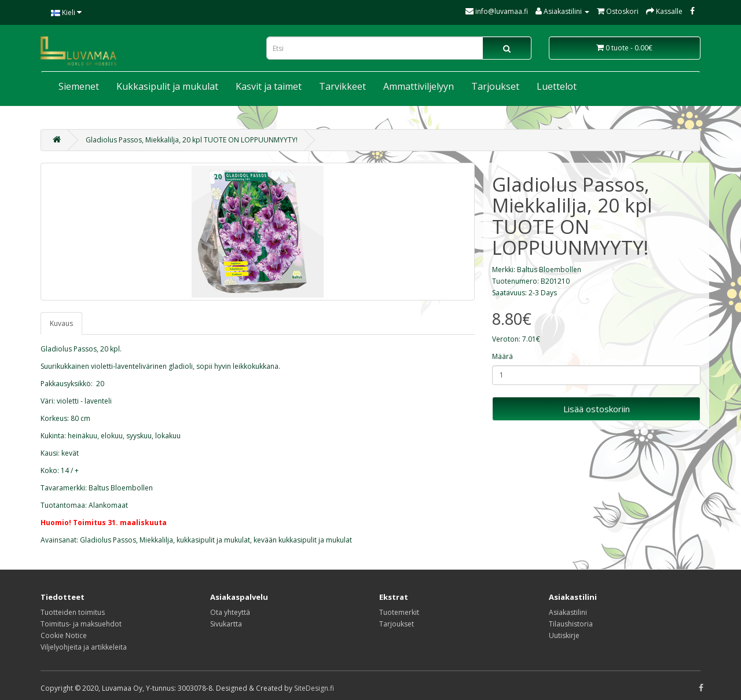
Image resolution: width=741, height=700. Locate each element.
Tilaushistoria (571, 624)
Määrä (502, 356)
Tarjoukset (495, 86)
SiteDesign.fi (314, 688)
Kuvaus (61, 323)
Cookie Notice (64, 635)
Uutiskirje (564, 635)
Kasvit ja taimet (269, 86)
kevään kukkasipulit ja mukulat (303, 540)
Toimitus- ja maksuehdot (81, 624)
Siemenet (79, 86)
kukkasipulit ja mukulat (213, 540)
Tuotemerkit (399, 612)
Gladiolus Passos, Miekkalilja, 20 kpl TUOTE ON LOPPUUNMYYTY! (192, 140)
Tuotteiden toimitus (73, 612)
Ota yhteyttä (230, 612)
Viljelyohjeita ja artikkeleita (84, 647)
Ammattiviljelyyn (419, 86)
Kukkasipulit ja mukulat (167, 86)
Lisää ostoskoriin (597, 409)
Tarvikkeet (342, 86)
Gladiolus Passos (108, 540)
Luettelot (557, 86)
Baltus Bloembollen (549, 270)
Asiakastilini (568, 612)
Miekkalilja (156, 540)
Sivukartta (226, 624)
